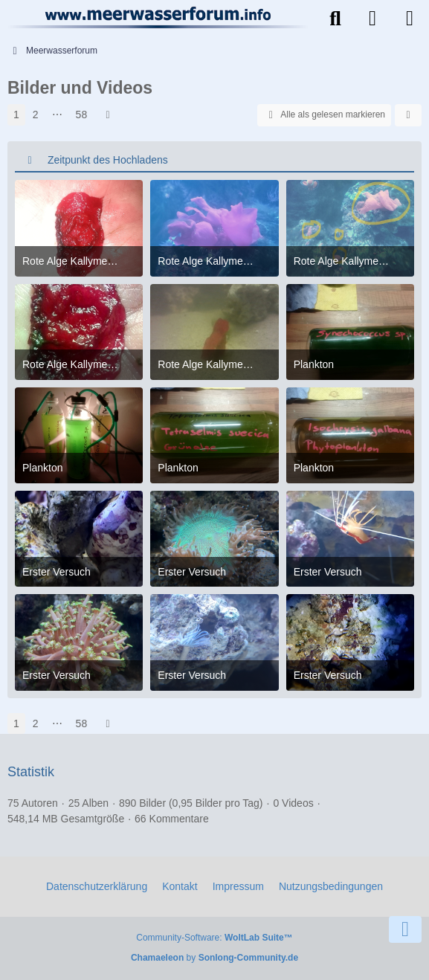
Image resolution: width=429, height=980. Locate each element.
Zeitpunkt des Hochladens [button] (108, 160)
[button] (408, 115)
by (215, 958)
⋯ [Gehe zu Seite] (57, 115)
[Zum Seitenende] (405, 929)
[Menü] (410, 19)
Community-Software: (214, 938)
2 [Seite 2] (36, 115)
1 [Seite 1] (16, 115)
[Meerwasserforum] (159, 17)
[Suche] (335, 19)
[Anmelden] (372, 19)
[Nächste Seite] (108, 115)
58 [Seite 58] (82, 115)
